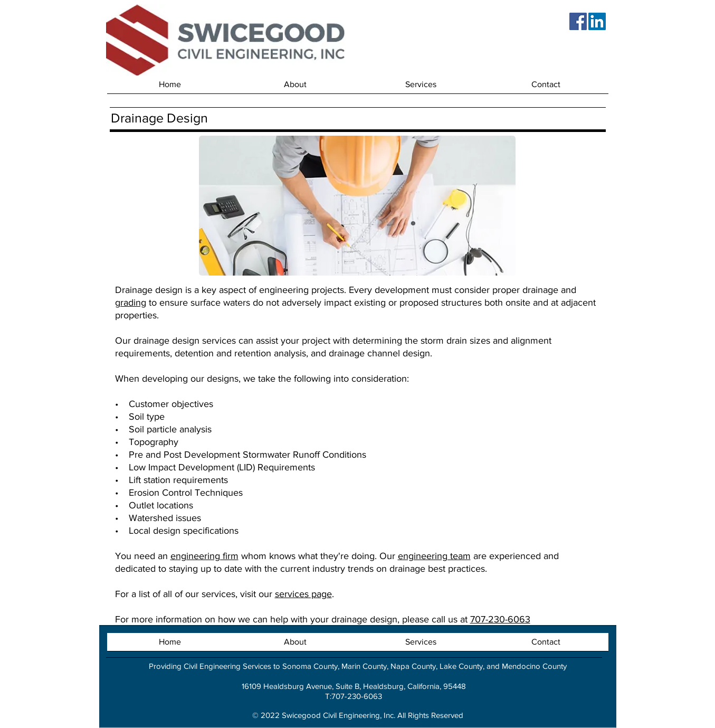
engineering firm (204, 556)
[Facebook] (578, 21)
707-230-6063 (500, 619)
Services (257, 666)
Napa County (413, 666)
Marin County (364, 666)
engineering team (434, 556)
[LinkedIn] (597, 21)
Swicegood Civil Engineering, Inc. (339, 715)
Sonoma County (310, 666)
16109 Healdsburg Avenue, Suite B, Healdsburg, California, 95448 (354, 686)
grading (131, 302)
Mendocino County (534, 666)
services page (303, 594)
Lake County (461, 666)
